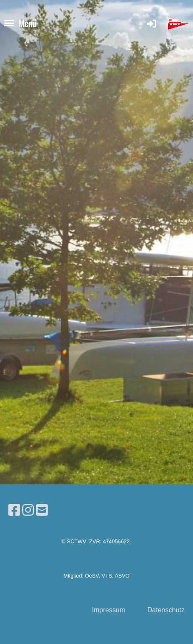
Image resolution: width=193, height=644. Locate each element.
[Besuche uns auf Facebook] (14, 510)
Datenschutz (166, 610)
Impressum (109, 610)
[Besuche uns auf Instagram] (28, 510)
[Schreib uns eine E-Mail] (42, 510)
